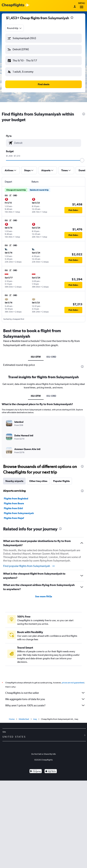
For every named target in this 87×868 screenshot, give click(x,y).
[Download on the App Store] (51, 772)
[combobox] (15, 28)
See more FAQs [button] (44, 596)
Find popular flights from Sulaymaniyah (29, 566)
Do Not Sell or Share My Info (44, 754)
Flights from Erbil (13, 508)
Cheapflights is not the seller (45, 693)
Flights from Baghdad (16, 498)
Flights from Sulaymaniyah (19, 513)
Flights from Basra (14, 503)
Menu (82, 6)
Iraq (35, 719)
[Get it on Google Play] (36, 772)
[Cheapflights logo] (13, 5)
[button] (43, 38)
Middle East (24, 719)
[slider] (82, 160)
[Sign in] (75, 7)
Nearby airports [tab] (14, 481)
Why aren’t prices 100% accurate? (45, 705)
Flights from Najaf (14, 518)
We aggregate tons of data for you (45, 699)
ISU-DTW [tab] (36, 357)
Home (12, 719)
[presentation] (72, 18)
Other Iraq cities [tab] (38, 481)
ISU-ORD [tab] (51, 357)
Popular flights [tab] (61, 481)
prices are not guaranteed (73, 683)
